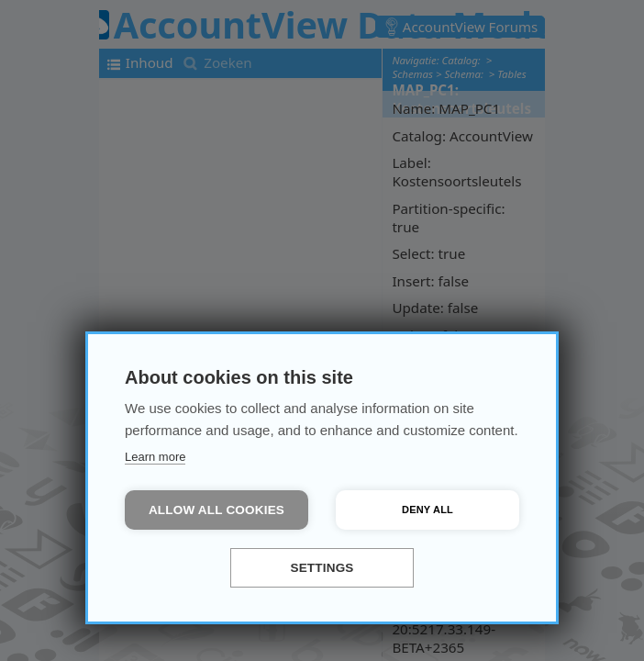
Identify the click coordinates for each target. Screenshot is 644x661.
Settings (322, 568)
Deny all (427, 510)
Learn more (155, 457)
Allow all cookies (217, 510)
